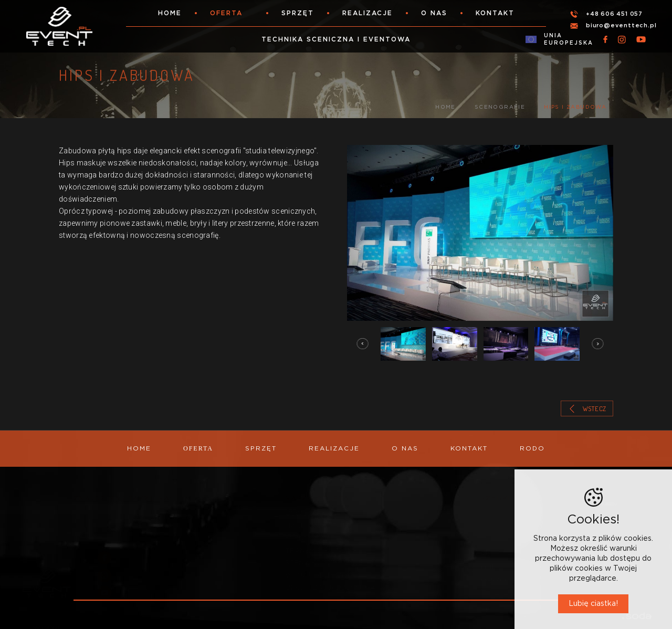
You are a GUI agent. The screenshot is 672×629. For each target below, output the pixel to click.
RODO (532, 448)
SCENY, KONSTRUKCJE (324, 558)
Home (170, 13)
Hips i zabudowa (575, 107)
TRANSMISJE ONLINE (321, 546)
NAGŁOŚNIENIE (311, 521)
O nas (434, 13)
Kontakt (495, 13)
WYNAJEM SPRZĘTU (321, 570)
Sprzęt (298, 13)
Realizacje (367, 13)
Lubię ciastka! (593, 604)
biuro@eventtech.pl (621, 25)
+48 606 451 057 (614, 14)
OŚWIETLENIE (309, 509)
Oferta (226, 13)
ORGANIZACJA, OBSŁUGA (330, 583)
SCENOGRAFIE (500, 107)
